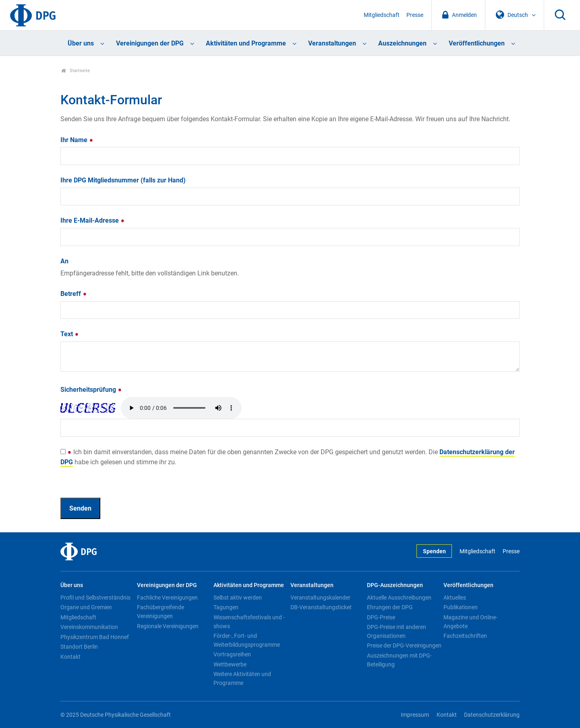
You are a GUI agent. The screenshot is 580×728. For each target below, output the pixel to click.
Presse (415, 15)
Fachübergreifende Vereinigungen (161, 612)
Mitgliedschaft (382, 15)
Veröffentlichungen (477, 43)
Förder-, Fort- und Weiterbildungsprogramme (247, 640)
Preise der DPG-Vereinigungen (404, 645)
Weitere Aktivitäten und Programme (242, 678)
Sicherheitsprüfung (91, 390)
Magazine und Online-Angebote (470, 622)
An (64, 261)
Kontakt (70, 657)
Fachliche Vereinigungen (167, 598)
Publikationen (461, 607)
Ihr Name (77, 140)
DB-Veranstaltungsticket (321, 607)
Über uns (81, 43)
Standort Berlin (79, 647)
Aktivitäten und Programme (246, 43)
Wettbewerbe (230, 664)
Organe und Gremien (86, 607)
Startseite (76, 71)
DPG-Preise (381, 617)
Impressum (415, 715)
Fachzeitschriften (465, 636)
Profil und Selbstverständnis (95, 598)
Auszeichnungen (402, 43)
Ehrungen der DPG (390, 607)
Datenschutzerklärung (492, 715)
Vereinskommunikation (89, 627)
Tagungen (226, 607)
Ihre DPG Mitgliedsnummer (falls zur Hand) (123, 180)
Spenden (434, 551)
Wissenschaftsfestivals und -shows (249, 622)
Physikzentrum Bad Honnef (95, 637)
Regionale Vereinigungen (168, 626)
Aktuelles (455, 598)
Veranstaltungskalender (320, 598)
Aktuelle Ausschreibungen (399, 598)
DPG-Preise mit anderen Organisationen (397, 631)
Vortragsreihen (232, 654)
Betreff (74, 294)
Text (70, 334)
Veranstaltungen (332, 43)
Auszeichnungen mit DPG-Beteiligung (399, 660)
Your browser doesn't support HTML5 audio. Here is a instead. (181, 408)
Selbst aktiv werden (238, 598)
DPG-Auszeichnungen (395, 585)
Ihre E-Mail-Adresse (93, 220)
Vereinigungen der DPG (150, 43)
